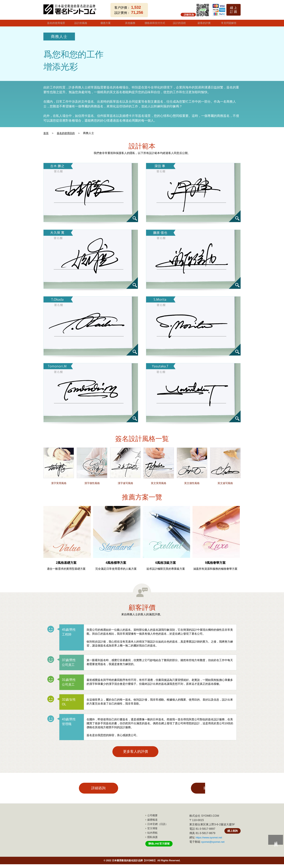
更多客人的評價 (142, 752)
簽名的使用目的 (67, 132)
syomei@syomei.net (214, 846)
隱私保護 (152, 841)
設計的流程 (179, 23)
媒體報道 (152, 824)
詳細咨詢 (108, 791)
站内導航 (152, 837)
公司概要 (152, 820)
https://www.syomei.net (210, 842)
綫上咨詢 (232, 836)
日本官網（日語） (158, 829)
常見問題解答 (228, 23)
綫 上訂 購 (234, 10)
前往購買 (176, 791)
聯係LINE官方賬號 (160, 848)
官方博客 (152, 833)
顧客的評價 (204, 23)
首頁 (46, 132)
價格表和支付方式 (154, 23)
